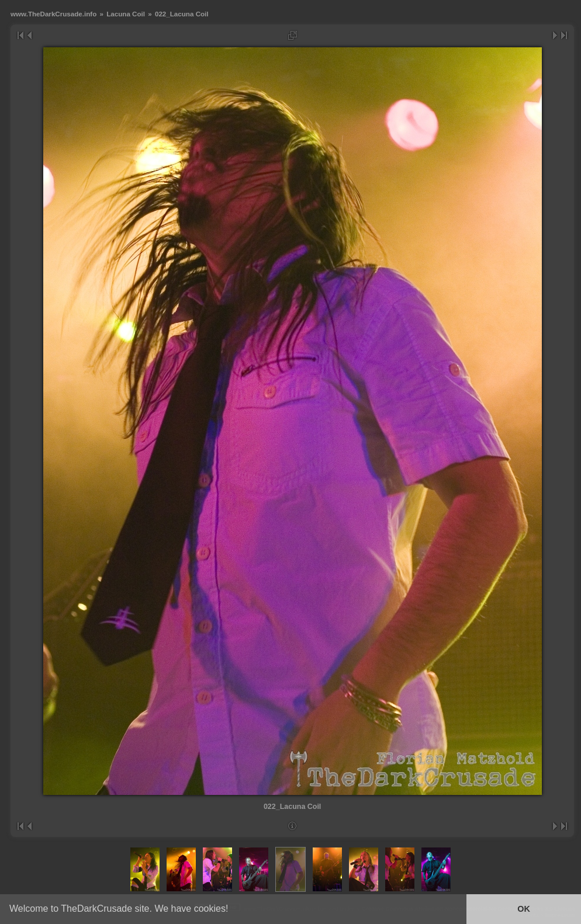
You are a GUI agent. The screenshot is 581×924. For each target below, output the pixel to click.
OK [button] (524, 909)
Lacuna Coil (126, 14)
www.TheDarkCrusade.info (53, 14)
